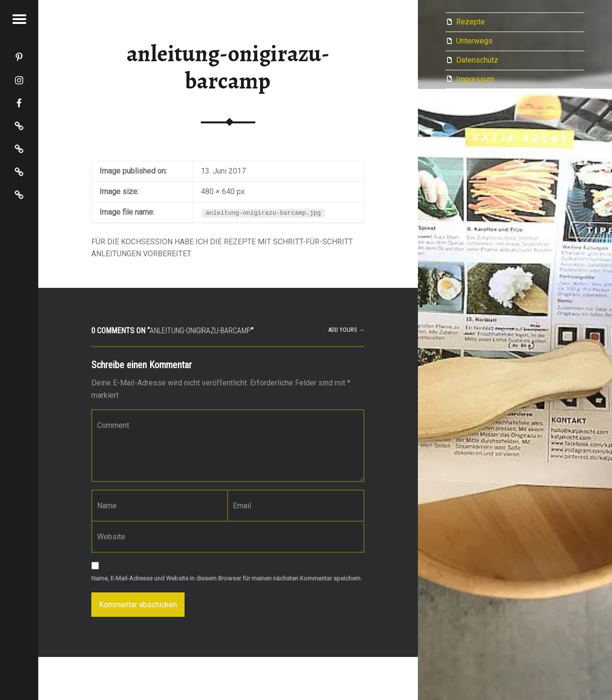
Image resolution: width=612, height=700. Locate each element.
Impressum (475, 79)
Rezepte (470, 22)
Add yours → (346, 330)
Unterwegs (474, 41)
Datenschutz (477, 60)
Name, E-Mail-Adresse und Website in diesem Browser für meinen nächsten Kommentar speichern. (227, 578)
